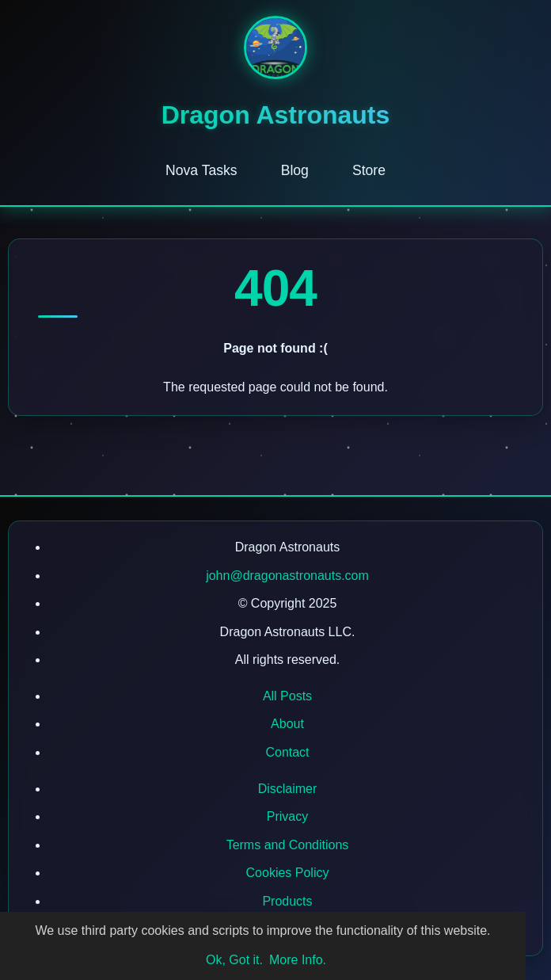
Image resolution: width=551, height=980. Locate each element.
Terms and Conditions (288, 845)
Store (369, 170)
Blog (295, 170)
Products (287, 901)
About (287, 724)
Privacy (287, 816)
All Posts (287, 696)
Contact (287, 752)
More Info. (298, 960)
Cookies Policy (288, 873)
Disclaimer (288, 789)
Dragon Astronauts (276, 115)
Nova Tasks (201, 170)
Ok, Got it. (234, 960)
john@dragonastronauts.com (287, 576)
